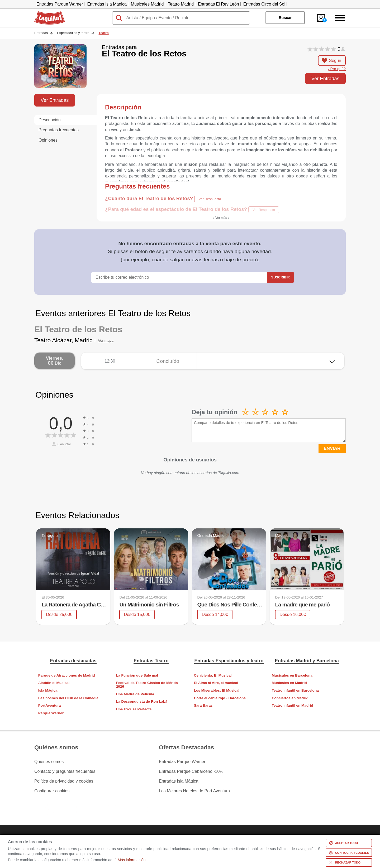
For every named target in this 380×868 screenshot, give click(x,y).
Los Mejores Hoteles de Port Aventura (194, 791)
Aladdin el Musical (54, 683)
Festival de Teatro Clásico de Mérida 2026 (147, 685)
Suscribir (281, 277)
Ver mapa (106, 341)
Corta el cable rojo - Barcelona (220, 698)
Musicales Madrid (147, 4)
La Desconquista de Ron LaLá (142, 701)
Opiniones (48, 140)
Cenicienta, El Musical (213, 675)
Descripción (50, 120)
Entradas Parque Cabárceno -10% (191, 771)
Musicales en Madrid (289, 683)
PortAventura (50, 705)
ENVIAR (332, 448)
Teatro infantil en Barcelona (295, 690)
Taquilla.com (46, 13)
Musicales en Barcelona (292, 675)
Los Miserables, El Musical (217, 690)
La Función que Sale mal (137, 675)
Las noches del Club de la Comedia (68, 698)
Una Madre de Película (135, 694)
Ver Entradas (325, 78)
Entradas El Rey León (218, 4)
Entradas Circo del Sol (264, 4)
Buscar (285, 18)
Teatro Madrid (181, 4)
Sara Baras (203, 705)
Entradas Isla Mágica (107, 4)
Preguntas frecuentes (59, 130)
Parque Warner (51, 713)
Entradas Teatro (151, 661)
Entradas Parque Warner (60, 4)
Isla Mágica (48, 690)
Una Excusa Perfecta (134, 709)
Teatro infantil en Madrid (293, 705)
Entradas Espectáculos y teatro (229, 661)
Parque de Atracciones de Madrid (67, 675)
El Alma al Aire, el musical (216, 683)
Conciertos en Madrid (290, 698)
